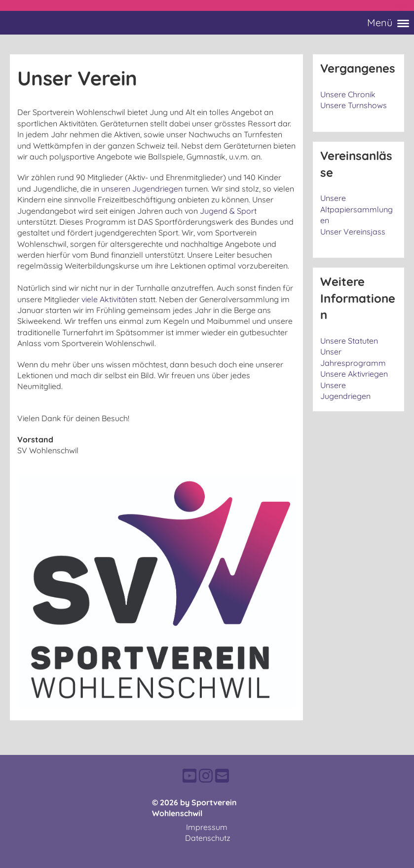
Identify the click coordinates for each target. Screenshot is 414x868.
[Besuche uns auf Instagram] (206, 776)
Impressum (207, 827)
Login (393, 5)
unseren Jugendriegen (142, 189)
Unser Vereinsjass (353, 232)
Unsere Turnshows (354, 105)
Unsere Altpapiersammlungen (357, 209)
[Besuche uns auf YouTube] (189, 776)
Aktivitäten (118, 299)
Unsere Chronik (348, 94)
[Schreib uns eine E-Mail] (222, 776)
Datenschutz (208, 838)
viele (91, 299)
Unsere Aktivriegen (354, 374)
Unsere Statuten (349, 341)
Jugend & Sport (228, 211)
